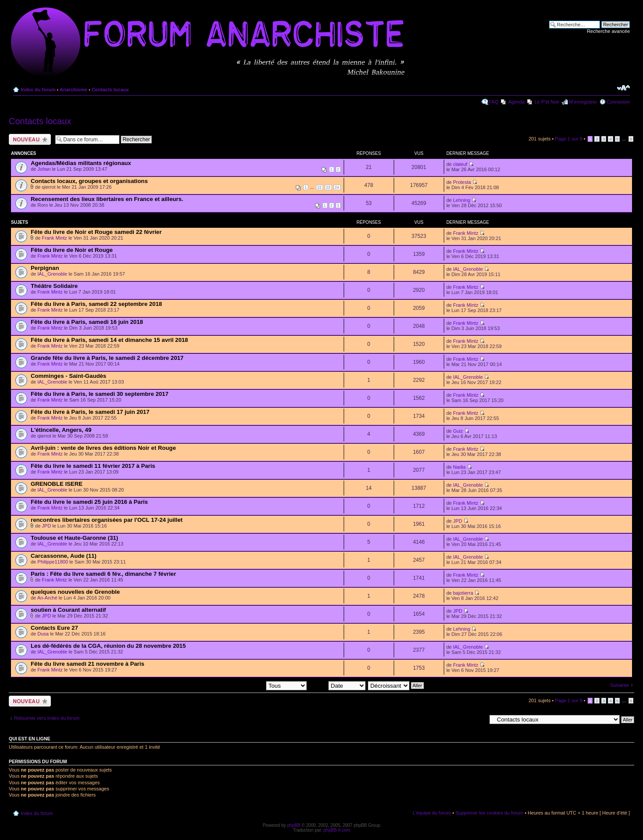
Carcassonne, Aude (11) (64, 556)
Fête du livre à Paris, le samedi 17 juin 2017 (90, 412)
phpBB (294, 825)
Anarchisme (74, 90)
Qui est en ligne (30, 739)
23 (328, 187)
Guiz (458, 431)
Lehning (462, 200)
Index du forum (38, 90)
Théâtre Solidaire (54, 286)
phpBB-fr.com (337, 830)
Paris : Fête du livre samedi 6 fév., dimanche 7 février (103, 574)
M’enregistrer (583, 102)
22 (320, 187)
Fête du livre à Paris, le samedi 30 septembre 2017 (100, 394)
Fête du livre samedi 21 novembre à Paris (88, 664)
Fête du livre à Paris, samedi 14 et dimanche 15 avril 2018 (109, 340)
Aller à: (478, 719)
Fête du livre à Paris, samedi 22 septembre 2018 (96, 304)
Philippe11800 (53, 562)
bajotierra (463, 593)
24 (337, 187)
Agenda (517, 102)
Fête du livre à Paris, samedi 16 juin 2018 (87, 322)
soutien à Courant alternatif (68, 610)
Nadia (459, 467)
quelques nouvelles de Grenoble (75, 592)
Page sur (568, 139)
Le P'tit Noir (547, 102)
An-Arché (47, 598)
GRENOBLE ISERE (57, 484)
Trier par (337, 685)
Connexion (618, 102)
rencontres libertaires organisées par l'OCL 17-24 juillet (107, 520)
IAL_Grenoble (52, 274)
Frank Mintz (54, 238)
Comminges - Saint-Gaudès (68, 376)
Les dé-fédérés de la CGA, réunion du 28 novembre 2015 (108, 646)
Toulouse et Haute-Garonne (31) (74, 538)
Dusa (43, 634)
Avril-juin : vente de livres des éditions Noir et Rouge (103, 448)
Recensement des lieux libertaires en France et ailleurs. (107, 199)
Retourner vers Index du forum (47, 718)
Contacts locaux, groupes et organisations (89, 181)
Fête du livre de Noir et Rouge (72, 250)
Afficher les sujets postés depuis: (250, 685)
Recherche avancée (608, 31)
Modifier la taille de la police (623, 88)
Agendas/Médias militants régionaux (81, 163)
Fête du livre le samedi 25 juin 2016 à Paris (89, 502)
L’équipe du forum (432, 813)
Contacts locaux (110, 90)
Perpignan (45, 268)
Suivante (620, 685)
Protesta (462, 182)
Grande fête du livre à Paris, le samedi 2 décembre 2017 (107, 358)
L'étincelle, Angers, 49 (61, 430)
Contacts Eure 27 (54, 628)
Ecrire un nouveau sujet (30, 139)
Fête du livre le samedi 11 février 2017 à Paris (93, 466)
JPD (46, 526)
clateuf (460, 164)
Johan (44, 169)
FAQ (494, 102)
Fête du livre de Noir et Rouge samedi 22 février (96, 232)
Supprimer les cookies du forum (490, 813)
